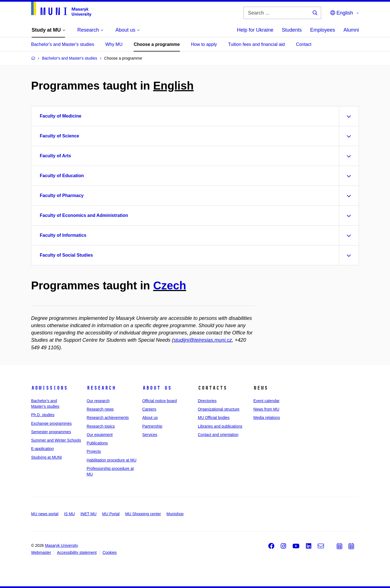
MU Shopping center (143, 514)
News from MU (266, 409)
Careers (149, 409)
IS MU (69, 514)
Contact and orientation (218, 435)
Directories (207, 401)
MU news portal (45, 514)
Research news (100, 409)
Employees (323, 30)
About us (157, 388)
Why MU (114, 44)
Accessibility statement (77, 552)
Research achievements (108, 418)
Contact (304, 44)
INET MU (88, 514)
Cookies (110, 552)
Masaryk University (61, 545)
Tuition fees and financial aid (256, 44)
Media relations (267, 418)
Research (101, 388)
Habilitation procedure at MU (111, 460)
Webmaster (41, 552)
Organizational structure (219, 409)
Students (292, 30)
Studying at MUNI (47, 457)
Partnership (152, 426)
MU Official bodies (214, 418)
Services (150, 435)
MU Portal (111, 514)
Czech (170, 285)
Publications (97, 443)
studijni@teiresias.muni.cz (203, 340)
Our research (98, 401)
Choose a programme (157, 44)
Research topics (101, 426)
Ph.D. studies (43, 415)
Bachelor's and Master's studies (63, 44)
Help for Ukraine (255, 30)
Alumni (351, 30)
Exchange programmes (51, 423)
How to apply (204, 44)
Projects (94, 451)
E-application (42, 449)
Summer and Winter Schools (56, 440)
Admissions (49, 388)
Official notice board (160, 401)
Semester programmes (51, 432)
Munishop (175, 514)
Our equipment (100, 435)
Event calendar (266, 401)
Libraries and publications (220, 426)
